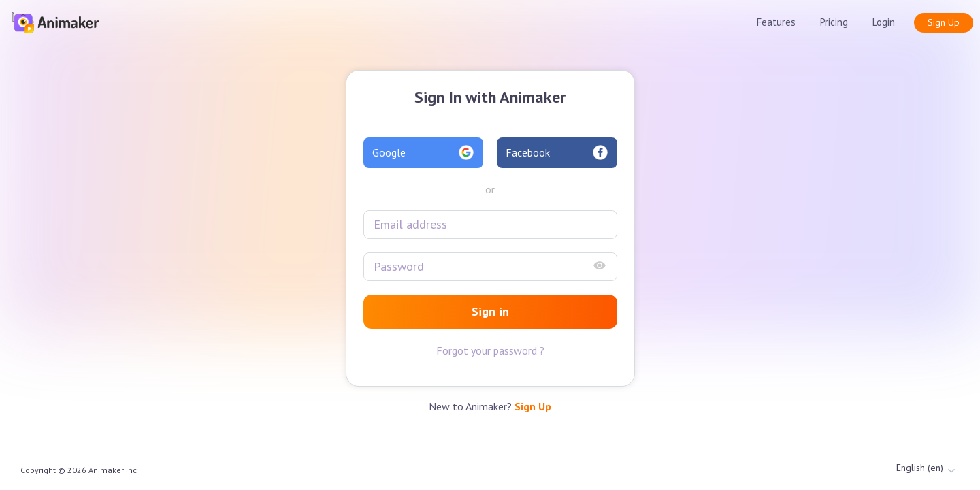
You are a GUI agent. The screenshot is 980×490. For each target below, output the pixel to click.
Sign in (490, 311)
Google (424, 152)
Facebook (557, 152)
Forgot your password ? (490, 350)
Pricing (834, 22)
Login (884, 22)
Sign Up (944, 22)
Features (776, 22)
